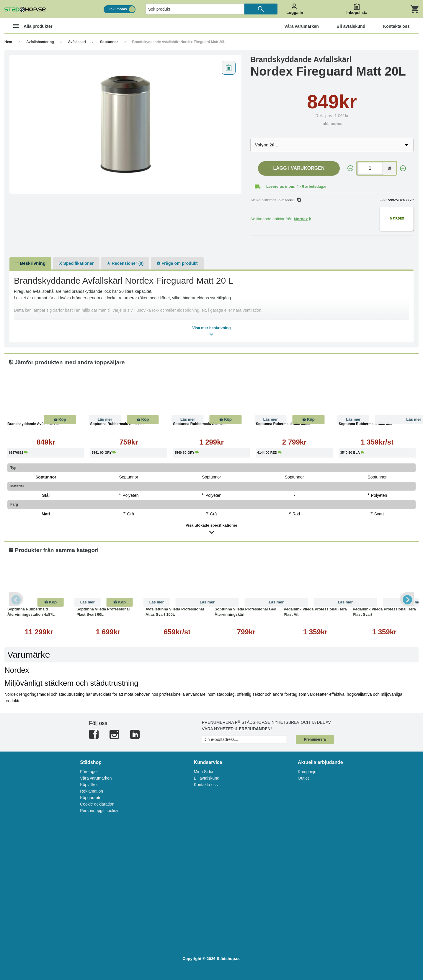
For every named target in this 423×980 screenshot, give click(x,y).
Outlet (303, 778)
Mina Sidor (204, 772)
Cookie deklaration (97, 804)
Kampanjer (308, 772)
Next (407, 599)
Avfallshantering (40, 42)
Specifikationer (76, 263)
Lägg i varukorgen (299, 168)
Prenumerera (315, 739)
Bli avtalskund (207, 778)
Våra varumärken (96, 778)
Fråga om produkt (177, 263)
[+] (403, 168)
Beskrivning (30, 263)
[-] (350, 168)
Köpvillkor (89, 785)
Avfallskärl (77, 42)
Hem (8, 42)
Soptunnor (109, 42)
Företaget (89, 772)
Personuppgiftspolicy (99, 811)
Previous (16, 599)
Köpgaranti (90, 798)
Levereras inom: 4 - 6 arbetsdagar (297, 186)
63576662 (289, 200)
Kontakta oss (206, 785)
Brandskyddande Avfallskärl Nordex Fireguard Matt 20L (179, 42)
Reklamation (92, 791)
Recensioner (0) (125, 263)
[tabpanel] (126, 124)
